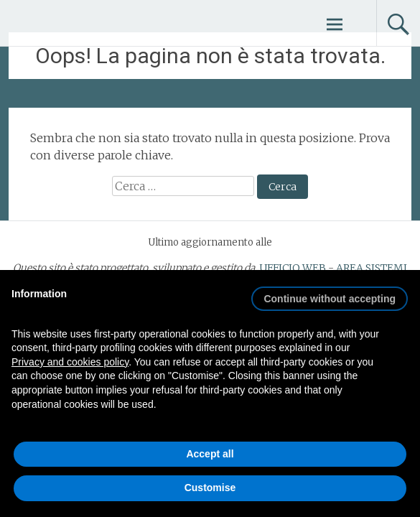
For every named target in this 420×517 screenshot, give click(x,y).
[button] (330, 293)
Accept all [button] (210, 454)
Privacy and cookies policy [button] (70, 362)
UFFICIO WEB (293, 268)
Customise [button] (210, 488)
